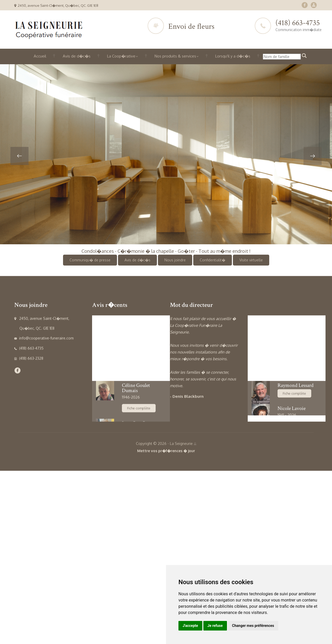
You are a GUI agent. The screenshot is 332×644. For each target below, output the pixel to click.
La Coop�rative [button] (123, 56)
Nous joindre (175, 260)
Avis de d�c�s (77, 56)
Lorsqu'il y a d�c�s (233, 56)
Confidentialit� (213, 260)
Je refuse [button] (215, 626)
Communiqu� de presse (90, 260)
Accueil (40, 56)
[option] (166, 154)
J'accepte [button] (190, 626)
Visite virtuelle (251, 260)
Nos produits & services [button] (177, 56)
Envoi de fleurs (191, 27)
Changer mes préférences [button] (253, 626)
